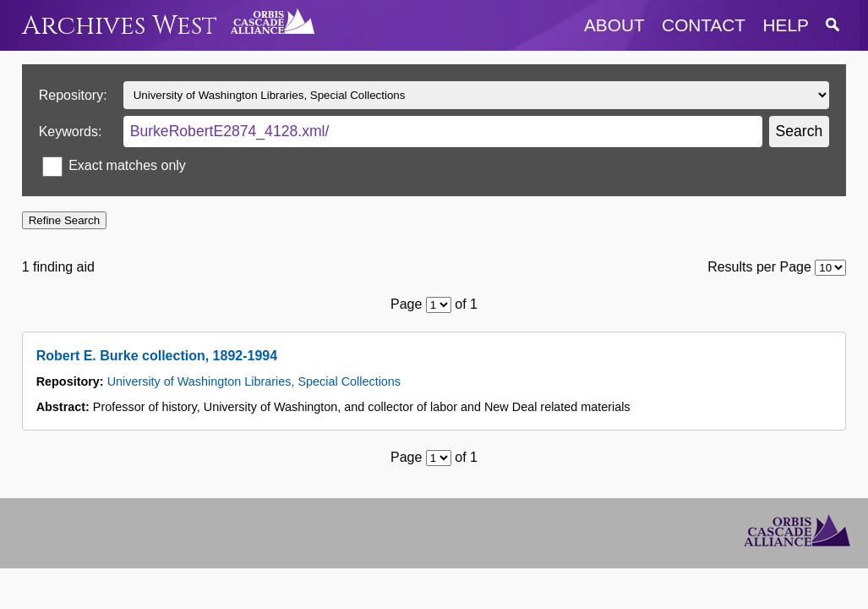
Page (406, 304)
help (786, 25)
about (614, 25)
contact (704, 25)
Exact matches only (127, 165)
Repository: (73, 95)
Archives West (120, 26)
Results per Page (759, 267)
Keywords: (71, 132)
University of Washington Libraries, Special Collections (254, 381)
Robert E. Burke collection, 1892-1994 (157, 356)
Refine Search (64, 220)
